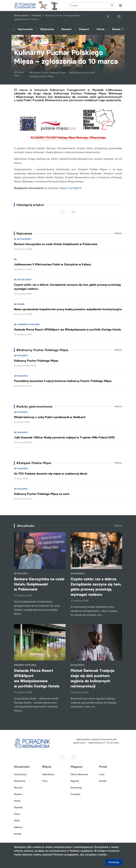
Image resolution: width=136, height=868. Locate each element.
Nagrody (75, 781)
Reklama (18, 827)
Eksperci (84, 29)
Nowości (67, 29)
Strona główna (21, 15)
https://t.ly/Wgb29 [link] (71, 188)
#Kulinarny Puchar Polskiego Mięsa (48, 73)
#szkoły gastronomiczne (82, 73)
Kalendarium (49, 774)
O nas (102, 774)
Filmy (45, 781)
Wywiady (117, 29)
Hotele (101, 29)
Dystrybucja (76, 788)
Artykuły (37, 15)
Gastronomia (25, 29)
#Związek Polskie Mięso (42, 76)
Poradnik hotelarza (29, 325)
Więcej (118, 233)
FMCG (17, 821)
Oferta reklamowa (79, 774)
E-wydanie (76, 794)
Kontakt (18, 834)
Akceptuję (114, 862)
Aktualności (24, 239)
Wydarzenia (47, 29)
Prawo (21, 304)
